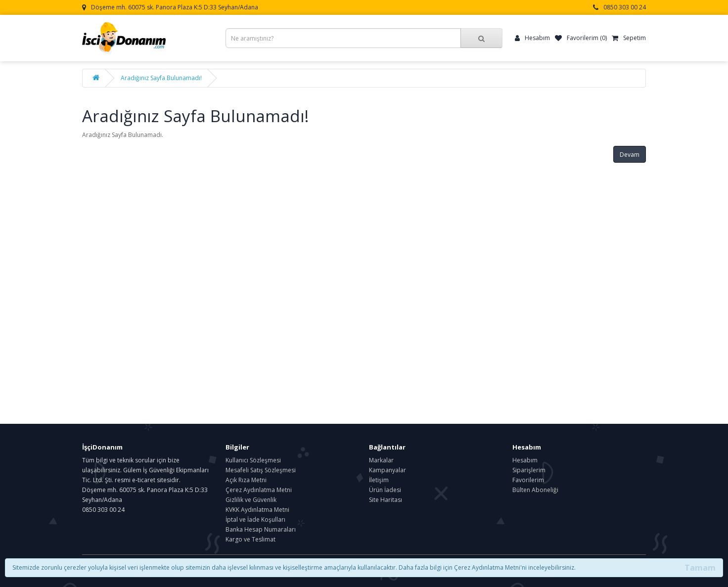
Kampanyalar (387, 470)
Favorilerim (528, 480)
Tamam (700, 568)
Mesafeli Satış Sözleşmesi (261, 470)
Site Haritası (386, 500)
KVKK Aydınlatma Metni (257, 510)
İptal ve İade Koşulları (255, 519)
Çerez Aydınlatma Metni (259, 490)
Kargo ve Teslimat (250, 539)
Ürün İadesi (385, 490)
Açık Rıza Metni (246, 480)
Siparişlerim (529, 470)
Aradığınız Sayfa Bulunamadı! (161, 78)
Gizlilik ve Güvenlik (251, 500)
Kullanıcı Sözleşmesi (253, 460)
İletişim (379, 480)
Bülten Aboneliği (535, 490)
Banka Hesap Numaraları (261, 529)
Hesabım (525, 460)
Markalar (381, 460)
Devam (630, 155)
